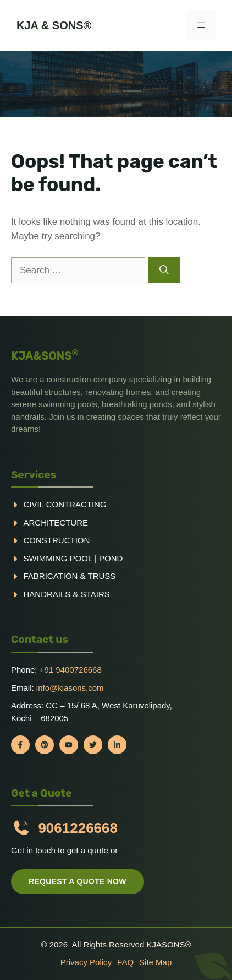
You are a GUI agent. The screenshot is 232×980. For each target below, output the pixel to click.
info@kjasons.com (70, 688)
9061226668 (78, 828)
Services (34, 475)
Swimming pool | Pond (73, 558)
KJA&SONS (45, 356)
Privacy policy (86, 962)
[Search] (164, 270)
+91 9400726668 (71, 670)
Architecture (56, 523)
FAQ (125, 962)
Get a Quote (42, 793)
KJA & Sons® (54, 25)
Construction (57, 540)
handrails (47, 594)
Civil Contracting (65, 504)
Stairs (95, 594)
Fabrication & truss (70, 576)
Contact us (40, 639)
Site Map (155, 962)
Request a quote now (78, 881)
